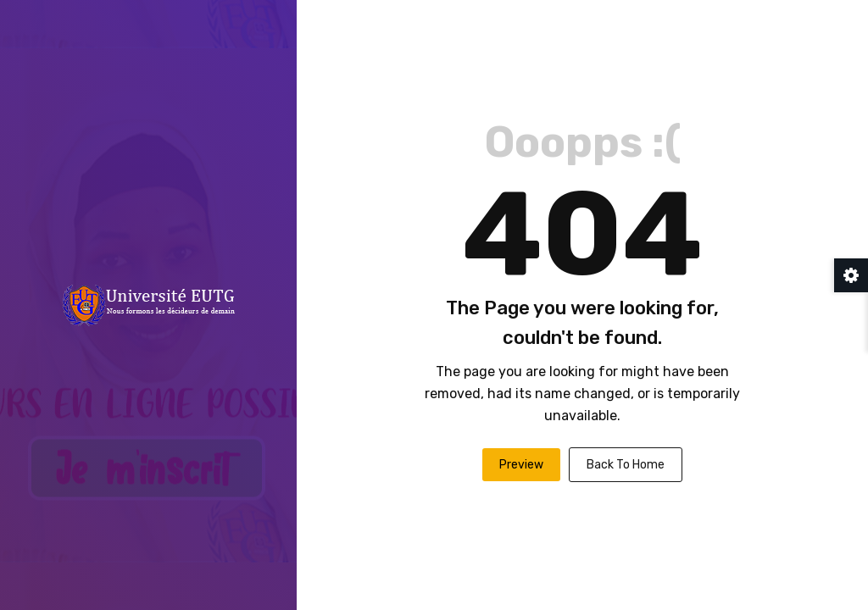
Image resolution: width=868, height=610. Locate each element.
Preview (521, 465)
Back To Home (626, 465)
